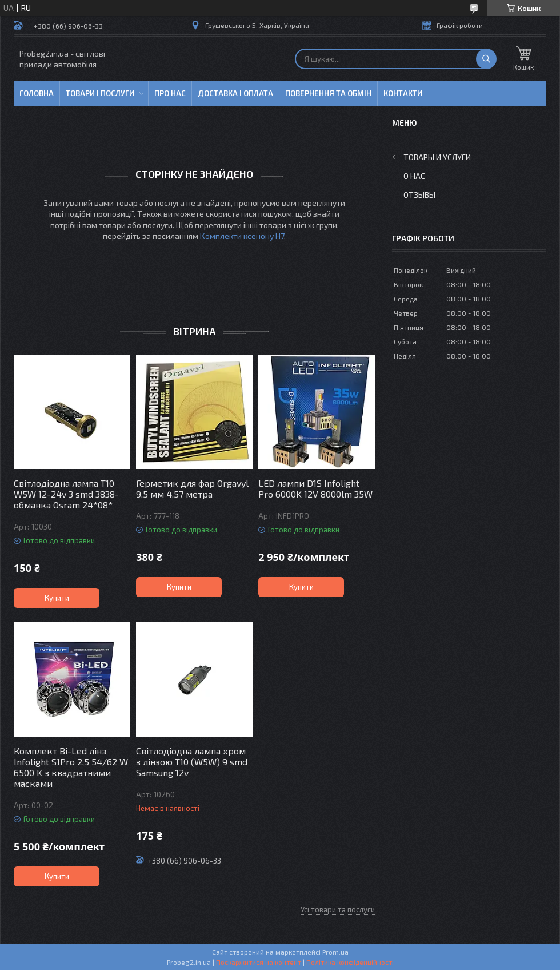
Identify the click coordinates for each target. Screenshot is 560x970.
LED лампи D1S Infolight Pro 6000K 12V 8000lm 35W (315, 488)
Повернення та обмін (328, 93)
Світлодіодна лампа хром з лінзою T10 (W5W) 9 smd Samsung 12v (192, 762)
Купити (57, 598)
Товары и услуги (437, 157)
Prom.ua (335, 952)
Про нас (170, 93)
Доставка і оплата (235, 93)
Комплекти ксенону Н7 (242, 236)
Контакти (403, 93)
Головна (37, 93)
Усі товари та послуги (338, 909)
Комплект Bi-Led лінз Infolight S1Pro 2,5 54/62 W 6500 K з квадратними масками (71, 767)
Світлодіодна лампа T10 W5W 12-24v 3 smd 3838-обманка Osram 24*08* (66, 494)
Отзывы (419, 195)
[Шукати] (486, 59)
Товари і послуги (100, 93)
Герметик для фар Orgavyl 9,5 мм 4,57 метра (192, 488)
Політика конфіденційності (350, 962)
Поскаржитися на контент (259, 962)
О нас (414, 176)
